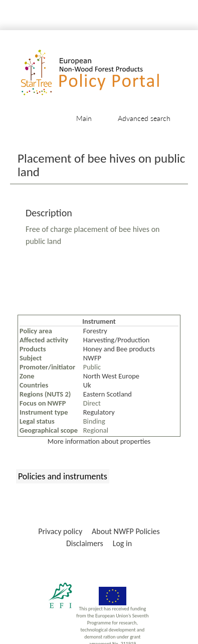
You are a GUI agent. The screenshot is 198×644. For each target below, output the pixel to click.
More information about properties (99, 441)
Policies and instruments (63, 476)
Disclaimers (85, 543)
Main (84, 118)
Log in (122, 543)
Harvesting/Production (117, 340)
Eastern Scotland (108, 394)
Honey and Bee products (119, 349)
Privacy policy (60, 531)
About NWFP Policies (126, 531)
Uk (87, 385)
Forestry (95, 331)
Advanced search (144, 118)
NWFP (92, 358)
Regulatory (99, 412)
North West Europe (111, 376)
